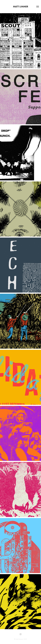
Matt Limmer (21, 7)
